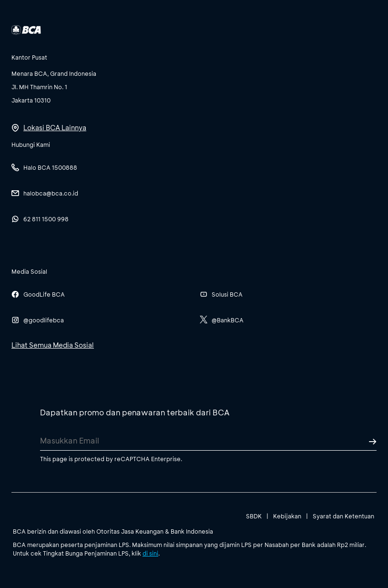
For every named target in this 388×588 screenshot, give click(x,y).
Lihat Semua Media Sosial (53, 345)
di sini (150, 553)
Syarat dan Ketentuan (343, 516)
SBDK (254, 516)
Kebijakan (287, 516)
